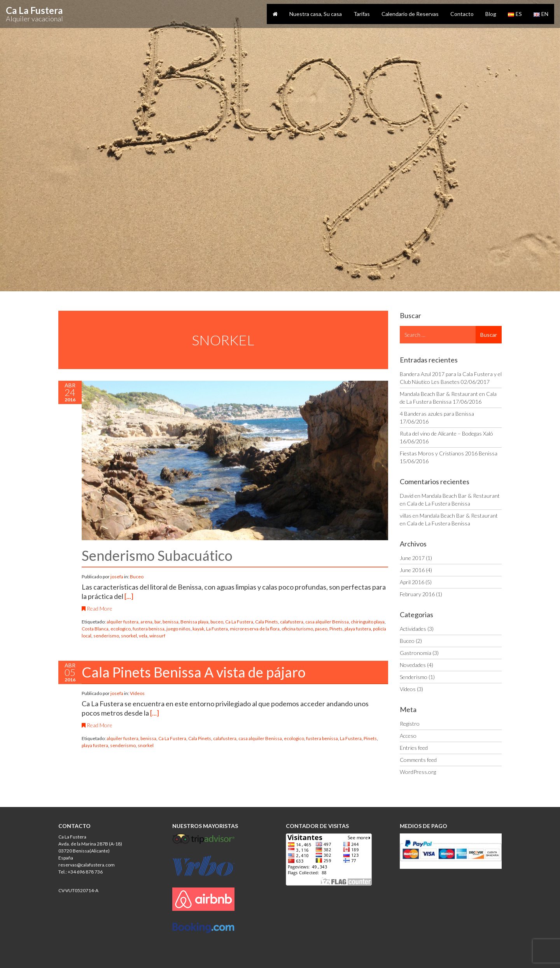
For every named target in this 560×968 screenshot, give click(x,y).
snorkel (129, 636)
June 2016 (412, 570)
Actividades (413, 629)
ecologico (121, 629)
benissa (171, 622)
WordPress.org (418, 772)
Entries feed (414, 748)
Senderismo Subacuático (157, 555)
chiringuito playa (368, 622)
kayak (198, 629)
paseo (321, 629)
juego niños (178, 629)
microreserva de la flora (255, 629)
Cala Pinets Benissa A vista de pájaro (194, 672)
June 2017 (412, 558)
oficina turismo (297, 629)
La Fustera (217, 629)
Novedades (413, 665)
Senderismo (414, 677)
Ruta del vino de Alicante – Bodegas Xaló (446, 433)
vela (143, 636)
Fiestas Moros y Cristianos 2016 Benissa (449, 453)
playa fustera (358, 629)
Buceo (137, 577)
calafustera (292, 622)
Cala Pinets (267, 622)
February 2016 (417, 594)
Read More (97, 608)
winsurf (157, 636)
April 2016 (412, 582)
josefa (117, 577)
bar (157, 622)
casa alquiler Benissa (327, 622)
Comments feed (418, 760)
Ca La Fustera (239, 622)
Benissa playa (194, 622)
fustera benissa (149, 629)
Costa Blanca (95, 629)
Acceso (408, 736)
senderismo (106, 636)
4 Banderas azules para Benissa (437, 414)
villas (406, 516)
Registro (410, 724)
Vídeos (137, 693)
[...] (129, 596)
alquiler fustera (122, 622)
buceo (217, 622)
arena (146, 622)
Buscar (489, 335)
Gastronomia (416, 653)
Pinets (336, 629)
